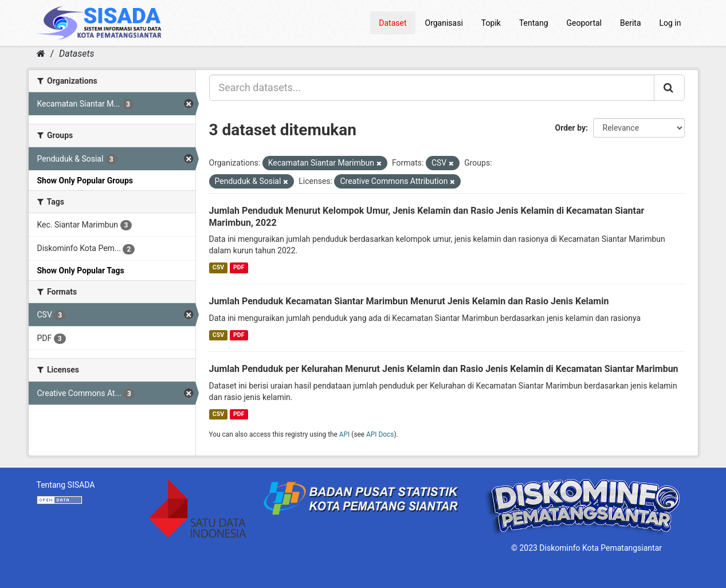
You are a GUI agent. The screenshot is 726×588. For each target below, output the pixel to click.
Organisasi (444, 23)
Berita (631, 23)
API (345, 434)
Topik (491, 23)
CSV (218, 267)
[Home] (41, 54)
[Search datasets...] (432, 88)
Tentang (534, 23)
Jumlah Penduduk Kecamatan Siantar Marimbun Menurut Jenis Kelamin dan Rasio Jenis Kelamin (409, 301)
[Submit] (669, 88)
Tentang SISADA (66, 485)
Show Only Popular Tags (81, 271)
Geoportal (584, 23)
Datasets (76, 54)
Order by (571, 128)
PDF (239, 267)
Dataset (393, 23)
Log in (670, 23)
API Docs (380, 434)
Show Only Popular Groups (85, 181)
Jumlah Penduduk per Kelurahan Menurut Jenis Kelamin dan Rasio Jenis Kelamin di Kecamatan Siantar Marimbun (444, 369)
